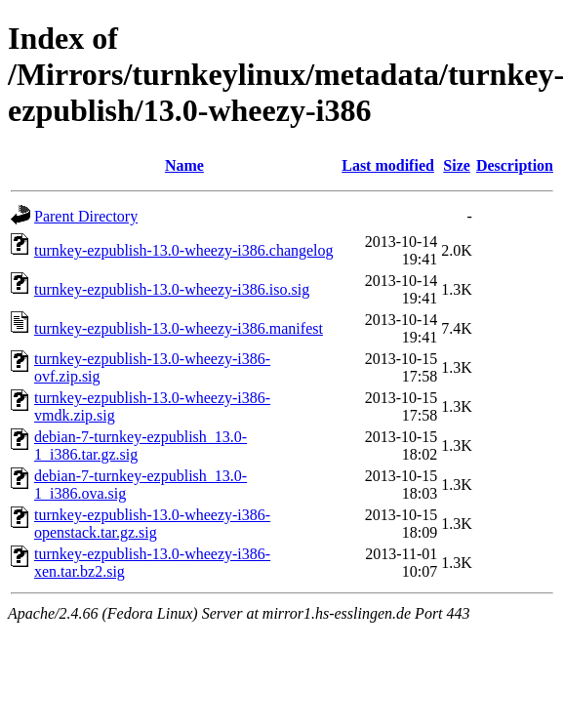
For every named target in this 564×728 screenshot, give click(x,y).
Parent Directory (86, 216)
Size (457, 165)
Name (184, 165)
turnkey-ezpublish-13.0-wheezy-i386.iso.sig (172, 289)
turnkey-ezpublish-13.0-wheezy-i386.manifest (179, 328)
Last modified (388, 165)
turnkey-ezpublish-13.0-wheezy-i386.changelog (184, 250)
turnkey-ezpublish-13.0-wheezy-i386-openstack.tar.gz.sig (152, 524)
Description (515, 165)
